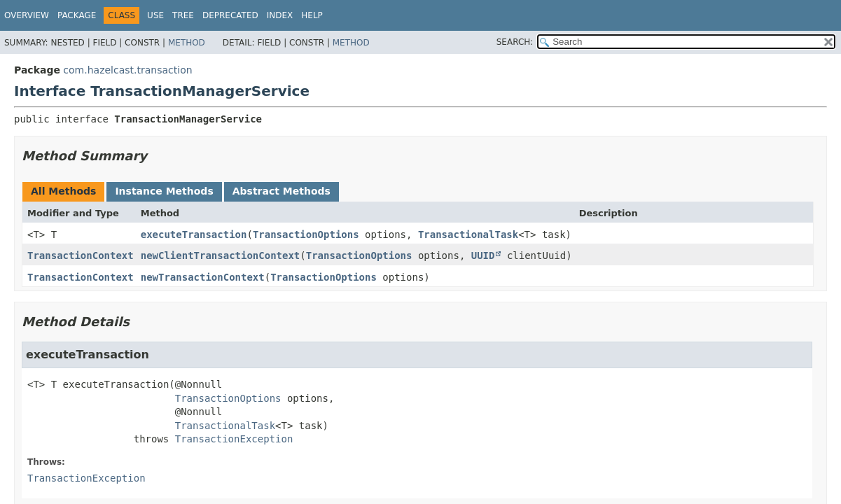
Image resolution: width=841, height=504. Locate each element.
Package (77, 15)
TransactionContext (81, 255)
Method (187, 43)
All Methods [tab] (63, 191)
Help (312, 15)
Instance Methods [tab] (164, 191)
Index (280, 15)
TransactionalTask (468, 234)
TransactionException (234, 439)
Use (155, 15)
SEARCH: (515, 42)
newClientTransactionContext (221, 255)
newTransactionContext (203, 277)
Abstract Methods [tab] (282, 191)
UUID (483, 255)
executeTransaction (194, 234)
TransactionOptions (306, 234)
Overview (27, 15)
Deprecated (230, 15)
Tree (183, 15)
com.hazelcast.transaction (127, 70)
